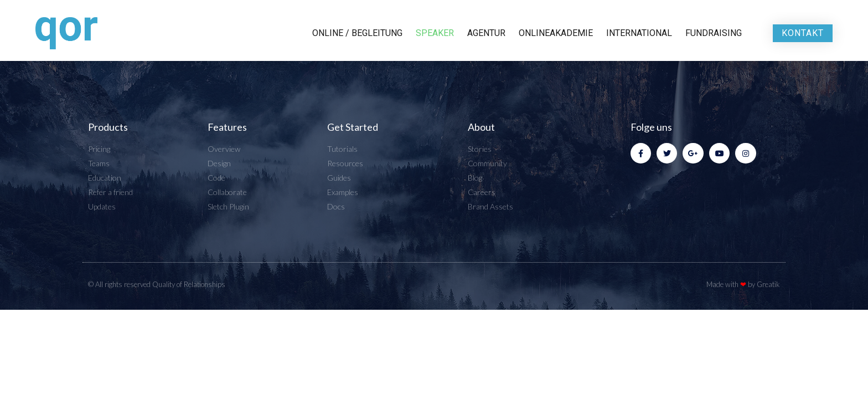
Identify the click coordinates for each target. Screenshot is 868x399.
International (639, 33)
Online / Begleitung (357, 33)
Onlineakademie (556, 33)
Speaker (435, 33)
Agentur (486, 33)
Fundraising (714, 33)
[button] (803, 33)
